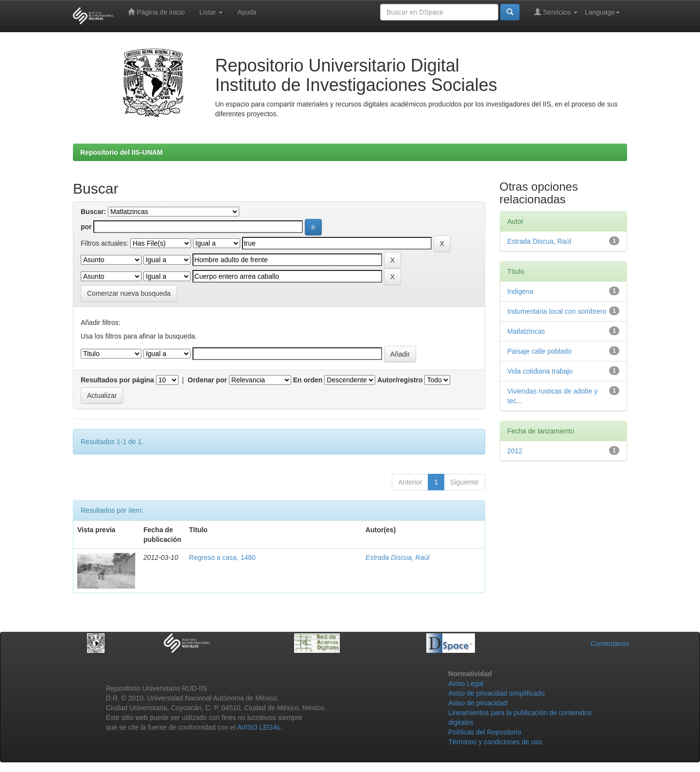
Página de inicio (156, 12)
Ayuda (247, 12)
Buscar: (93, 212)
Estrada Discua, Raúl (398, 557)
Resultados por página (117, 380)
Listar (211, 12)
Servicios (556, 12)
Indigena (521, 291)
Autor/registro (400, 380)
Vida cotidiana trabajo (540, 371)
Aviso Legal (466, 683)
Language (602, 12)
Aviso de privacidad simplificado (496, 693)
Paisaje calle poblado (540, 351)
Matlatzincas (526, 331)
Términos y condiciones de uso (495, 742)
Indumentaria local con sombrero (557, 311)
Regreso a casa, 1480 (222, 557)
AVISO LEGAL (259, 727)
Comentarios (610, 644)
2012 (515, 451)
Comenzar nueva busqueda (129, 293)
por (86, 227)
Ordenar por (207, 380)
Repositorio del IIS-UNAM (122, 152)
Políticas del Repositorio (485, 732)
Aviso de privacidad (478, 703)
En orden (308, 380)
